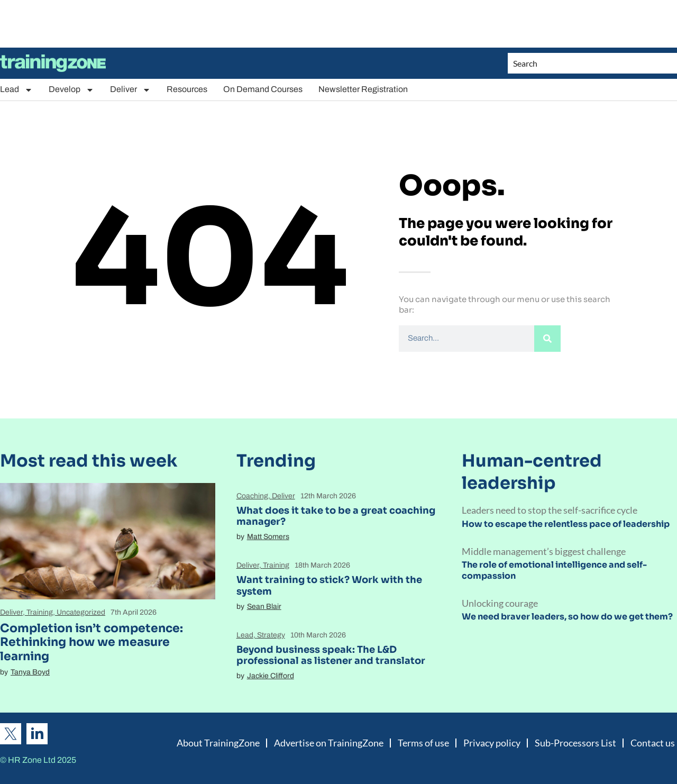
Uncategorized (81, 612)
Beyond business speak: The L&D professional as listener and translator (331, 655)
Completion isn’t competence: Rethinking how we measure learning (92, 642)
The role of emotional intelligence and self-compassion (554, 570)
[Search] (547, 339)
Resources (187, 89)
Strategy (271, 635)
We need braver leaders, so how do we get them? (567, 617)
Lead (16, 90)
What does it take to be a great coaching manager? (336, 516)
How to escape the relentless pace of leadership (566, 524)
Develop (71, 90)
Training (40, 612)
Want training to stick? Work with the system (329, 586)
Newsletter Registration (363, 89)
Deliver (130, 90)
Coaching (252, 496)
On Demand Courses (263, 89)
